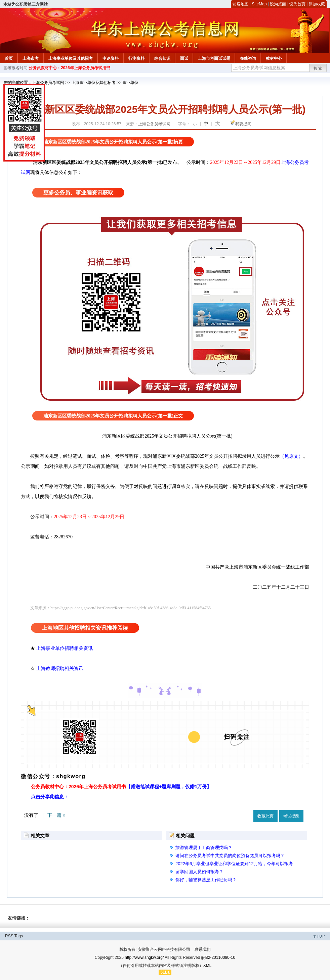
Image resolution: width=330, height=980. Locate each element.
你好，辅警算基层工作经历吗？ (206, 880)
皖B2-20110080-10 (218, 957)
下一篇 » (56, 815)
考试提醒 (291, 816)
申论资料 (111, 58)
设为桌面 (278, 4)
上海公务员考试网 (48, 83)
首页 (9, 58)
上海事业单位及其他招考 (71, 58)
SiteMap (259, 4)
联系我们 (203, 949)
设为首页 (297, 4)
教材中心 (274, 58)
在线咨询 (248, 58)
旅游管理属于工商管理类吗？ (204, 848)
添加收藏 (317, 4)
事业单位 (130, 83)
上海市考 (31, 58)
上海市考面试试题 (214, 58)
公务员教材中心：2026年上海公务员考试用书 (69, 68)
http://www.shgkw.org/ (144, 957)
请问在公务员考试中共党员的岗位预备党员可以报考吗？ (230, 856)
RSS (9, 936)
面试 (184, 58)
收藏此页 (265, 816)
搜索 (318, 69)
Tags (19, 936)
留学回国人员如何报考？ (199, 872)
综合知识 (162, 58)
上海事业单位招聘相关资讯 (65, 648)
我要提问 (243, 124)
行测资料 (136, 58)
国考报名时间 (15, 68)
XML (208, 966)
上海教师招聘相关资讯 (60, 668)
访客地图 (241, 4)
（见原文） (291, 456)
